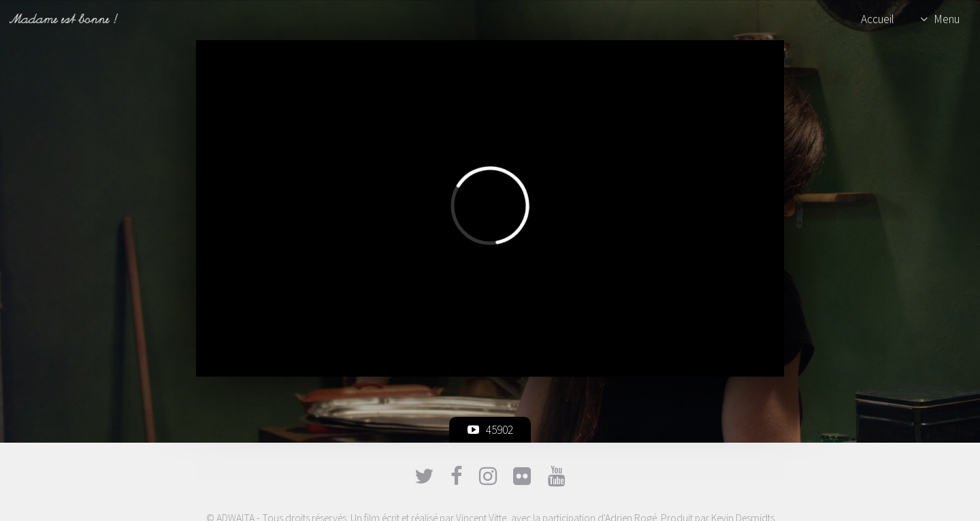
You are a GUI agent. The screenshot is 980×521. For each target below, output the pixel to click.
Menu (947, 19)
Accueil (878, 19)
